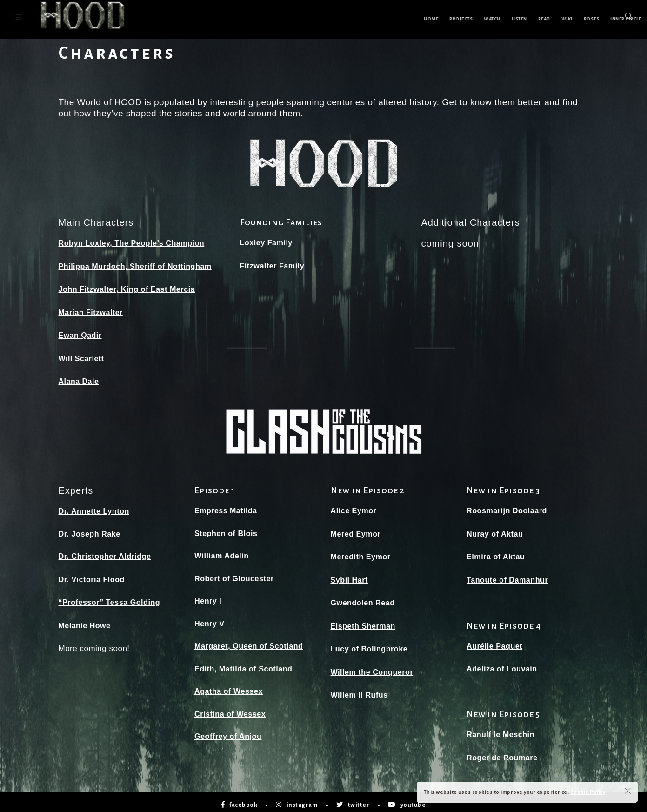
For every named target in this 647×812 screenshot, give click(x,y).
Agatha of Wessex (230, 688)
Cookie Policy (588, 792)
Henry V (210, 621)
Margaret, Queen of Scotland (251, 643)
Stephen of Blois (227, 530)
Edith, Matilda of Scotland (246, 666)
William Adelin (223, 553)
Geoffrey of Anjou (230, 733)
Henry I (209, 598)
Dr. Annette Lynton (96, 508)
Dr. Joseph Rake (91, 531)
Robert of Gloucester (236, 575)
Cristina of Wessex (232, 711)
